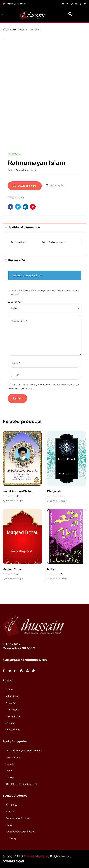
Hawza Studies (14, 716)
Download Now (27, 186)
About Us (11, 703)
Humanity (11, 838)
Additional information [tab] (24, 227)
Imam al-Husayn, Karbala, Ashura (24, 751)
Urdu (14, 30)
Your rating (15, 302)
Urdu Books (12, 710)
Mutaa (51, 569)
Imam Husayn (13, 757)
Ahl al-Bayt (12, 805)
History (10, 777)
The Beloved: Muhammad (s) (21, 784)
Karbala (10, 764)
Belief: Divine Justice (17, 818)
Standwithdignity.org (36, 856)
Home (6, 30)
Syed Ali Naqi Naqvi (26, 170)
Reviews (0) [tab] (16, 260)
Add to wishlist (57, 186)
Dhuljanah (54, 491)
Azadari (10, 812)
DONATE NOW (13, 862)
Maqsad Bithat (12, 569)
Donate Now (13, 730)
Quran (9, 771)
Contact (10, 723)
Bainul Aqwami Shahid (18, 491)
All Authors (12, 696)
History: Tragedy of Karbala (20, 832)
